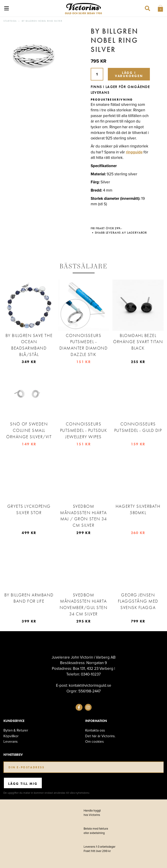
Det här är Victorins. (100, 736)
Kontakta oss (95, 730)
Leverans (11, 741)
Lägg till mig (23, 784)
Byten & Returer (16, 730)
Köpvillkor (11, 736)
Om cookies (94, 741)
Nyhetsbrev (13, 755)
